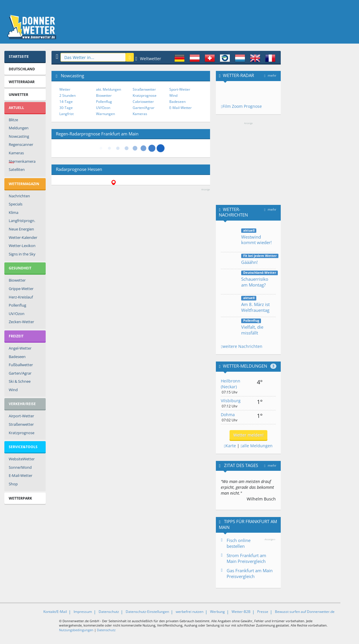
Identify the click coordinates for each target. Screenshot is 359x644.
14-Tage (66, 102)
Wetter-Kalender (23, 237)
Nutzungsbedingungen (76, 630)
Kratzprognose (22, 433)
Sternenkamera (22, 162)
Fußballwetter (21, 365)
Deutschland (22, 69)
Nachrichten (19, 196)
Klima (14, 212)
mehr (270, 75)
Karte (230, 446)
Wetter (65, 89)
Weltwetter (148, 59)
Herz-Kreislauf (21, 297)
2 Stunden (67, 95)
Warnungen (105, 114)
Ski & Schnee (20, 381)
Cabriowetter (143, 102)
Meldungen (19, 128)
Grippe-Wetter (21, 289)
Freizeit (16, 336)
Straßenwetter (21, 424)
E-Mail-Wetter (21, 475)
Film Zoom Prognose (241, 106)
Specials (16, 204)
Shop (13, 484)
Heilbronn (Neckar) (231, 384)
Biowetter (17, 280)
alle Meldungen (257, 446)
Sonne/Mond (20, 467)
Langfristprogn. (22, 221)
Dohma (228, 415)
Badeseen (17, 357)
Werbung (217, 612)
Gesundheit (20, 268)
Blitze (13, 120)
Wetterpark (20, 498)
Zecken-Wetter (21, 322)
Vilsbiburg (231, 401)
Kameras (16, 153)
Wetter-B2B (241, 612)
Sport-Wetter (180, 89)
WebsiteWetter (22, 459)
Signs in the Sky (22, 254)
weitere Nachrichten (241, 346)
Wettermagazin (24, 184)
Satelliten (17, 169)
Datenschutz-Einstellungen (147, 612)
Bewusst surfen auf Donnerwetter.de (305, 612)
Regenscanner (21, 144)
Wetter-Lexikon (22, 246)
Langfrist (66, 114)
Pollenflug (17, 305)
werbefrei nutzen (190, 612)
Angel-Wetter (20, 348)
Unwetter (18, 95)
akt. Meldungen (109, 89)
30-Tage (66, 108)
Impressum (83, 612)
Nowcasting (19, 136)
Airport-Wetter (21, 416)
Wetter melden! (248, 435)
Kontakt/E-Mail (55, 612)
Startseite (19, 57)
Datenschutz (109, 612)
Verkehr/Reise (22, 404)
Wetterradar (22, 82)
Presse (263, 612)
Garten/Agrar (20, 373)
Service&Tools (23, 447)
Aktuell (16, 108)
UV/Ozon (17, 314)
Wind (13, 390)
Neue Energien (21, 229)
